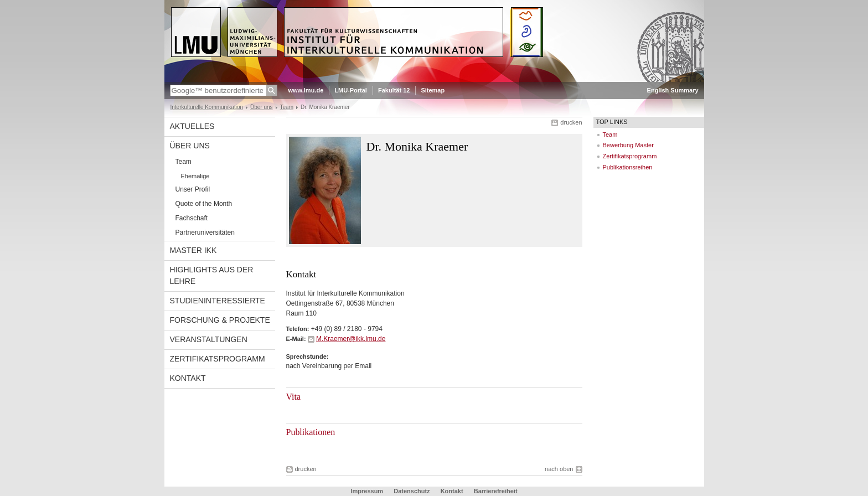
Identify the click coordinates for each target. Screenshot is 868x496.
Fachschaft (192, 218)
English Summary (673, 90)
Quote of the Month (204, 204)
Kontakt (188, 378)
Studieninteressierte (218, 301)
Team (287, 107)
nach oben (559, 469)
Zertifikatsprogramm (218, 359)
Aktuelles (192, 126)
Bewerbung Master (628, 145)
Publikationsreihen (628, 167)
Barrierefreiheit (496, 491)
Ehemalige (195, 176)
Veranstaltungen (209, 339)
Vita (294, 397)
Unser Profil (193, 189)
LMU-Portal (351, 90)
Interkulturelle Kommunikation (207, 107)
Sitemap (433, 90)
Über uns (262, 107)
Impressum (367, 491)
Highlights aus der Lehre (212, 275)
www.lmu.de (306, 90)
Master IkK (193, 250)
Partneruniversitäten (205, 232)
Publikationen (311, 432)
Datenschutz (412, 491)
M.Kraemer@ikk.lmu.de (351, 339)
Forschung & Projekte (220, 320)
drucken (571, 122)
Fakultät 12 (394, 90)
